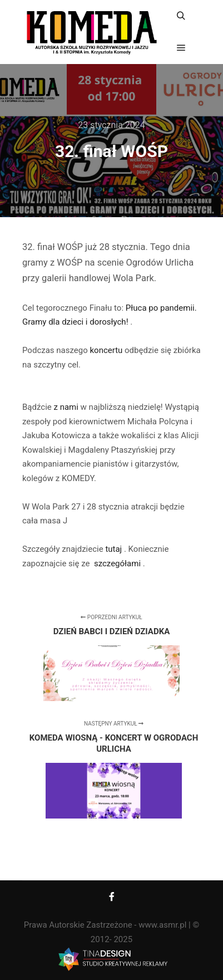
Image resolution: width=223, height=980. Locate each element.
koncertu (107, 350)
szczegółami (117, 563)
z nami (67, 407)
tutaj (115, 549)
